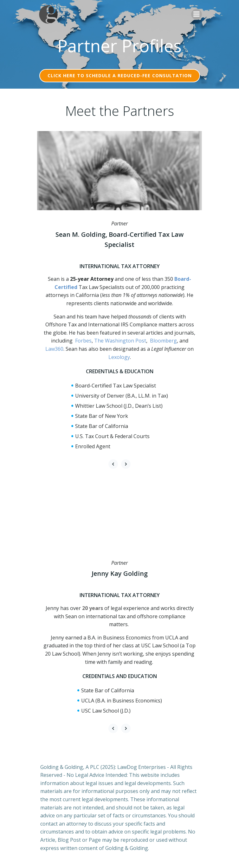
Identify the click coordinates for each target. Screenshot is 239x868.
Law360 (54, 349)
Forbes (83, 341)
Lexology (119, 357)
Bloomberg (163, 341)
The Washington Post (120, 341)
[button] (113, 464)
